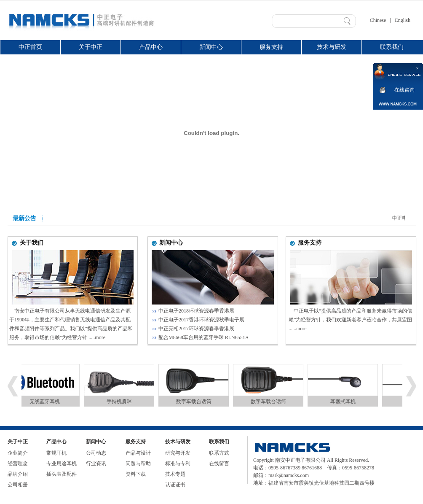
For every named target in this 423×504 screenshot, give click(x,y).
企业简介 (18, 453)
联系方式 (219, 453)
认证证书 (175, 485)
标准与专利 (178, 464)
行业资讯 (96, 464)
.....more (97, 337)
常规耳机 (56, 453)
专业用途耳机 (62, 464)
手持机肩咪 (122, 402)
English (403, 20)
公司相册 (18, 485)
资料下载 (136, 474)
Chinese (378, 20)
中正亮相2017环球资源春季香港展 (196, 329)
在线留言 (219, 464)
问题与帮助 (138, 464)
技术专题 (175, 474)
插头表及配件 (62, 474)
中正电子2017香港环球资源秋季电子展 (201, 320)
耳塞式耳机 (345, 402)
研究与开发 (178, 453)
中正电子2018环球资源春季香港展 (196, 311)
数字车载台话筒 (196, 402)
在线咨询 (404, 90)
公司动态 (96, 453)
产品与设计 (138, 453)
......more (298, 329)
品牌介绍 (18, 474)
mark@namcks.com (289, 475)
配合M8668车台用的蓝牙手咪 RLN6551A (203, 337)
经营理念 (18, 464)
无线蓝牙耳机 (47, 402)
